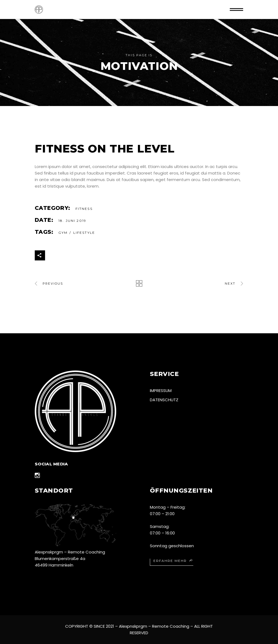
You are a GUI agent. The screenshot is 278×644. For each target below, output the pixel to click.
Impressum (161, 391)
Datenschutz (164, 400)
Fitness (84, 209)
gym (63, 233)
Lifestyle (84, 233)
